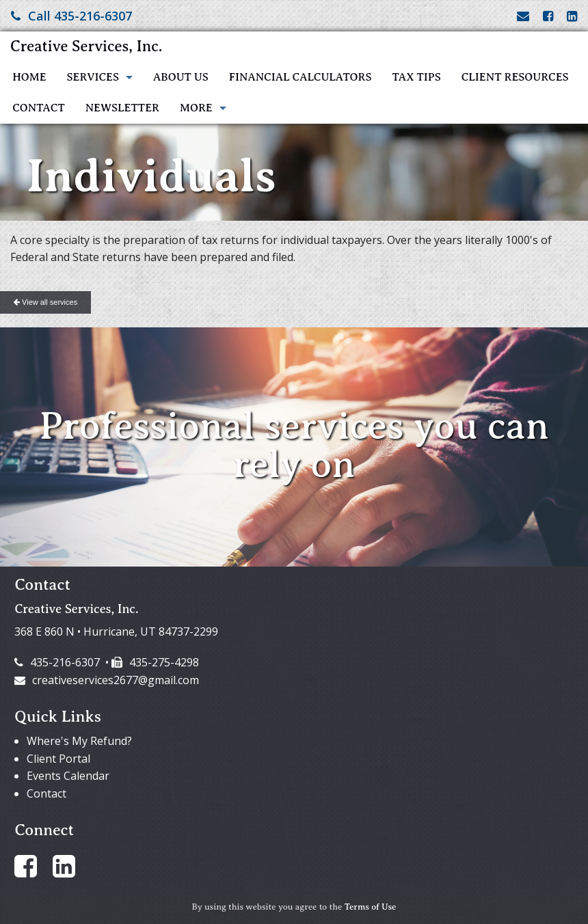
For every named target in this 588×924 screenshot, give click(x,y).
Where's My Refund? (79, 741)
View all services (45, 302)
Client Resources (515, 77)
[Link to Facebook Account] (548, 16)
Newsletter (122, 108)
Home (29, 77)
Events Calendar (68, 776)
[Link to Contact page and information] (523, 16)
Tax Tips (416, 77)
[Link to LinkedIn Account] (572, 16)
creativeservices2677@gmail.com (107, 680)
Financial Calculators (300, 77)
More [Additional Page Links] (196, 108)
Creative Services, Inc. (86, 46)
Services (93, 77)
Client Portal (58, 759)
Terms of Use (371, 907)
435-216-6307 (57, 662)
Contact (38, 108)
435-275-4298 (155, 662)
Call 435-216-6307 (71, 16)
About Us (181, 77)
